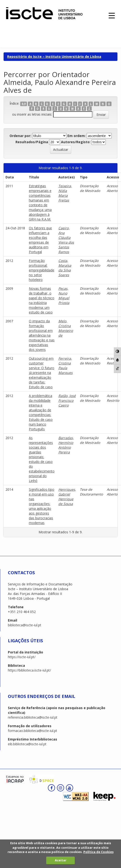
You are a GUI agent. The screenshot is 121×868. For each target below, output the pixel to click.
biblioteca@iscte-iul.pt (25, 625)
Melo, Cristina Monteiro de (66, 328)
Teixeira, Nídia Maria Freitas (65, 193)
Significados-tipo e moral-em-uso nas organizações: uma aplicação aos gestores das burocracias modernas (42, 506)
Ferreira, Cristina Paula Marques (66, 365)
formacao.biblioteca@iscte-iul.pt (33, 731)
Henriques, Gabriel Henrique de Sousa (67, 497)
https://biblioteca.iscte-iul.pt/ (29, 670)
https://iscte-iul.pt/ (22, 657)
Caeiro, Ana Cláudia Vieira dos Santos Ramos (66, 240)
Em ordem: (77, 136)
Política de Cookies (98, 852)
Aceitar (61, 860)
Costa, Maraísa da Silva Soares (65, 268)
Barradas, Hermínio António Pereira (66, 445)
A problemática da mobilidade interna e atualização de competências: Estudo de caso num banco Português (41, 412)
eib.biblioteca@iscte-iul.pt (27, 744)
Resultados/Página (32, 142)
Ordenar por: (20, 136)
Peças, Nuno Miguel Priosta (64, 296)
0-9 (24, 104)
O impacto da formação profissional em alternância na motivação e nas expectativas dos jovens (42, 335)
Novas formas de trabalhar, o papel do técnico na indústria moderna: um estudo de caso (42, 300)
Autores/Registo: (76, 142)
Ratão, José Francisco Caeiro (67, 400)
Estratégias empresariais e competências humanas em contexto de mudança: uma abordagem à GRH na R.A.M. (40, 203)
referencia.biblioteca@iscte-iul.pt (33, 717)
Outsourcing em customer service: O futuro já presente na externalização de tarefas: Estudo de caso (42, 373)
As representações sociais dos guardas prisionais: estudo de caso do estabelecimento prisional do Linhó (42, 459)
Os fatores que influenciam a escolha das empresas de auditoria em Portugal (40, 240)
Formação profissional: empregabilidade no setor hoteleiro (42, 270)
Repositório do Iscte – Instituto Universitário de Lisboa (54, 56)
